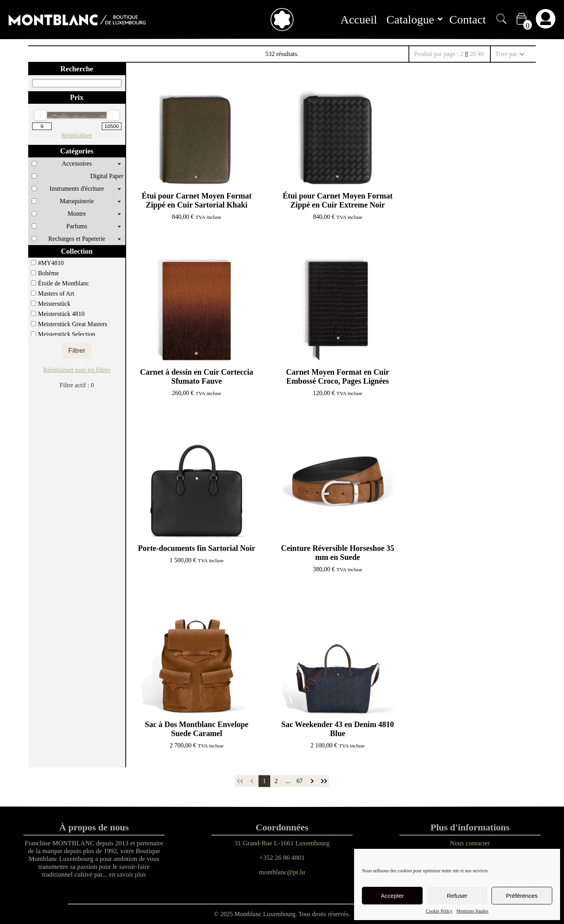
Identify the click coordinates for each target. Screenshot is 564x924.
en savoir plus (127, 874)
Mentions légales (472, 911)
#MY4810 (51, 263)
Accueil (359, 19)
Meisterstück (54, 304)
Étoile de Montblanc (64, 283)
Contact (467, 19)
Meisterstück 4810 (61, 314)
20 (473, 54)
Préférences (522, 896)
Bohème (48, 273)
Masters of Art (56, 293)
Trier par (510, 54)
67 (300, 781)
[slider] (40, 115)
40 (481, 54)
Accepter (392, 896)
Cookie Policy (439, 911)
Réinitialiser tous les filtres (77, 370)
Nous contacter (470, 843)
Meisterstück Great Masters (73, 324)
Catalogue (415, 19)
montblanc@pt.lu (282, 872)
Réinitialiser (77, 135)
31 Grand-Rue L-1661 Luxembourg (282, 843)
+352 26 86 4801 (282, 858)
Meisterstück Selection (67, 334)
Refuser (457, 896)
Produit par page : (449, 54)
